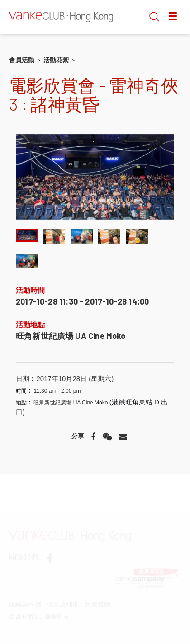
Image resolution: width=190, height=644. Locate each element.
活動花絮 (56, 60)
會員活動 (22, 60)
